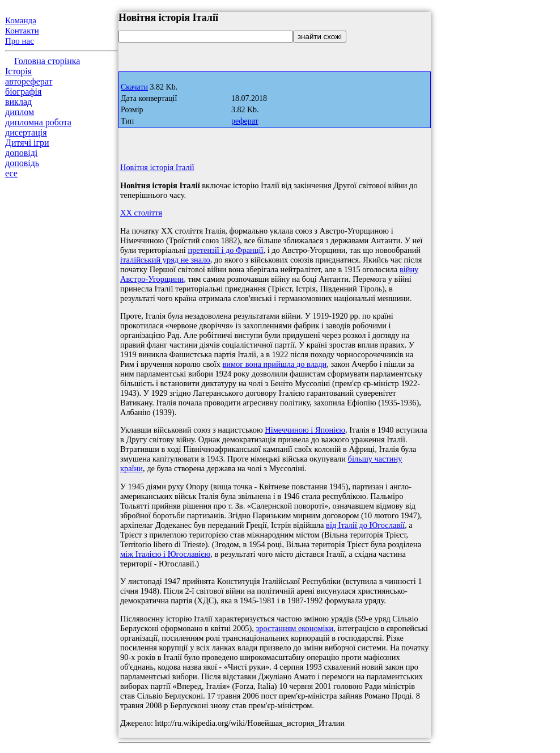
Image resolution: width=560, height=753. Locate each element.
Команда (21, 20)
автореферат (29, 81)
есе (11, 173)
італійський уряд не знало (165, 260)
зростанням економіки (295, 628)
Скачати (134, 87)
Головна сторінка (47, 61)
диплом (20, 112)
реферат (245, 121)
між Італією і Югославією (165, 554)
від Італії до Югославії (365, 525)
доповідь (22, 163)
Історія (18, 71)
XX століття (141, 213)
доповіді (21, 153)
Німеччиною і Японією (305, 430)
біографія (23, 92)
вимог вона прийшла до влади (275, 364)
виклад (18, 102)
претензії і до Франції (225, 250)
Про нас (20, 41)
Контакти (22, 31)
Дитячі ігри (27, 143)
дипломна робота (38, 122)
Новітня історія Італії (157, 167)
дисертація (26, 132)
